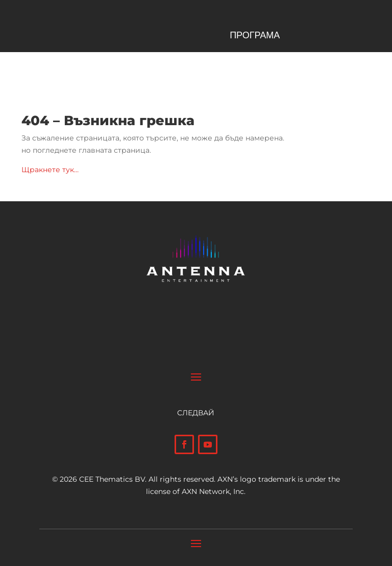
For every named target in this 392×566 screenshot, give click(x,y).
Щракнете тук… (50, 170)
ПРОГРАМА (255, 36)
